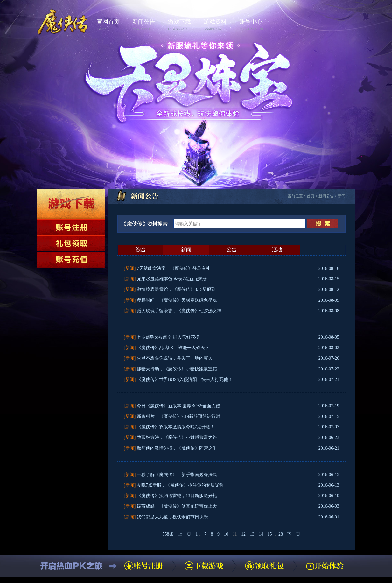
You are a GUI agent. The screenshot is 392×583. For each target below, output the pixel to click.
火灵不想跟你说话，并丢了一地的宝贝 (175, 358)
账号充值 (71, 260)
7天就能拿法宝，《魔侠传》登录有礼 (174, 268)
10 (226, 534)
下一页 (294, 534)
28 (281, 534)
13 (252, 534)
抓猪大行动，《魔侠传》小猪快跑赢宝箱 (177, 369)
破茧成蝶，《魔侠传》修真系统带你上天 (177, 506)
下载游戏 (71, 204)
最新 (140, 250)
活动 (277, 250)
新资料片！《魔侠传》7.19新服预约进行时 (179, 416)
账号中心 (255, 25)
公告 (231, 250)
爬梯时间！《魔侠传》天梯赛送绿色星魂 (177, 300)
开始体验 (325, 566)
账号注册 (71, 227)
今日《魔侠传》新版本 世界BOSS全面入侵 (179, 406)
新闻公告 (148, 25)
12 (243, 534)
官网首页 (113, 25)
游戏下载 (184, 25)
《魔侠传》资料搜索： (148, 224)
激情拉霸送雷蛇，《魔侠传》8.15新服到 (176, 289)
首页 (311, 196)
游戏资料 (220, 25)
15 (269, 534)
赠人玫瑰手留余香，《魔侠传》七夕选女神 (179, 311)
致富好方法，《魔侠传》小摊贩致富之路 (177, 437)
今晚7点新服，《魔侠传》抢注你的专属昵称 (180, 485)
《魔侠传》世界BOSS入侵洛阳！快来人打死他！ (185, 379)
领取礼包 (71, 243)
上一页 (185, 534)
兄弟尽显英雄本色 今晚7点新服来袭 (172, 279)
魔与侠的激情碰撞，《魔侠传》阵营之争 (177, 448)
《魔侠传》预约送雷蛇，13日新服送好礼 (177, 496)
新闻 (342, 196)
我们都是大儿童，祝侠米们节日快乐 (172, 517)
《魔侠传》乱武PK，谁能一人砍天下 (173, 348)
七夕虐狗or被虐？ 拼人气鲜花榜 (168, 337)
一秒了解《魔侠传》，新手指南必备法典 (177, 475)
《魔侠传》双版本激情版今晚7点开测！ (176, 427)
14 (261, 534)
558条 (168, 534)
